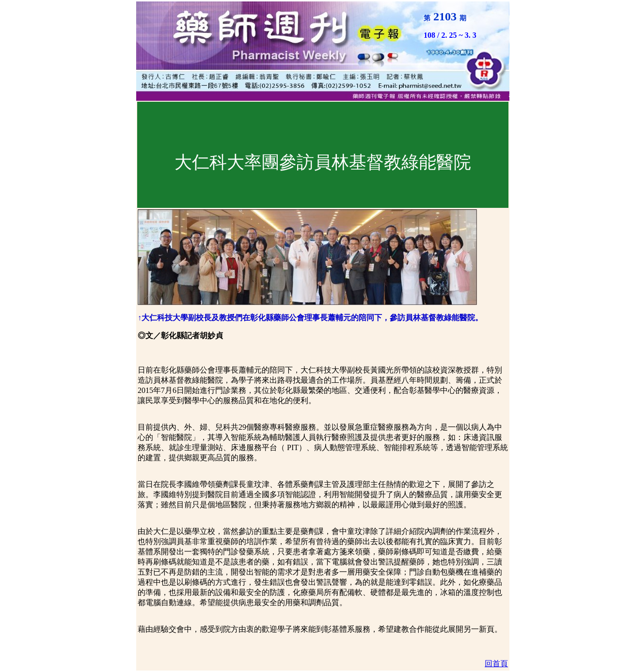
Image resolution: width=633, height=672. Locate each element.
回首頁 (496, 664)
